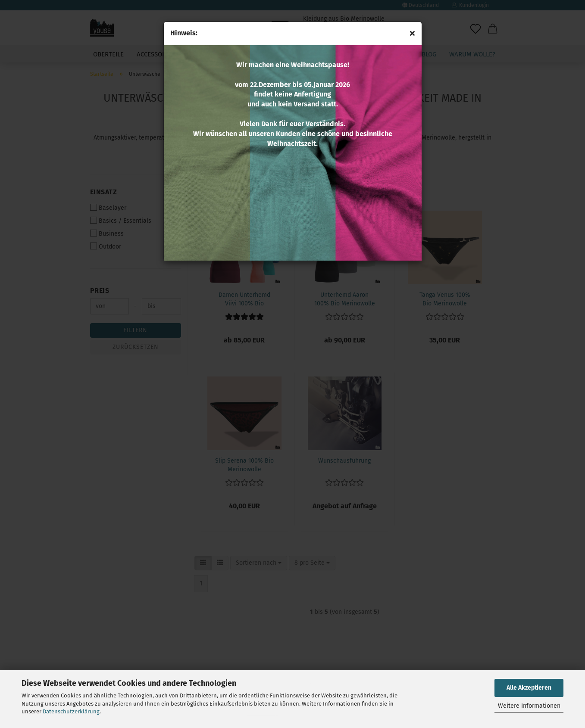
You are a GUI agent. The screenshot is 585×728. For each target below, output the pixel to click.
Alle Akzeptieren (529, 688)
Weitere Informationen (529, 706)
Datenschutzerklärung (71, 711)
